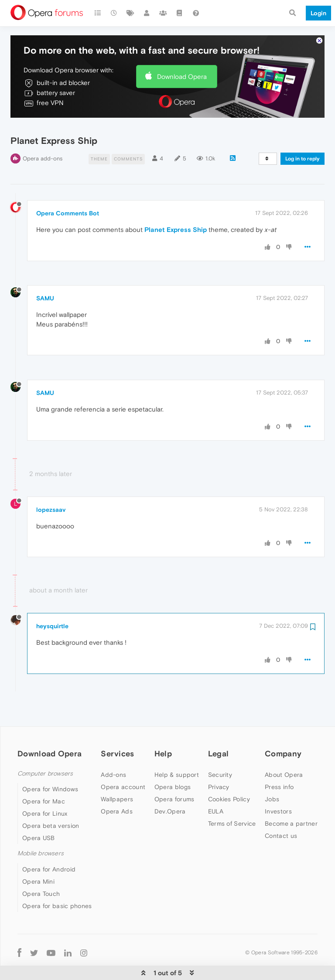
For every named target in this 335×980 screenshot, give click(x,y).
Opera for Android (49, 843)
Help (163, 727)
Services (117, 727)
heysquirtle (52, 600)
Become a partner (291, 797)
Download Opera (182, 50)
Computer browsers (45, 747)
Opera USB (39, 812)
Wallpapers (117, 773)
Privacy (219, 761)
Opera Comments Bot (68, 187)
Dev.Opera (170, 785)
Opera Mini (38, 855)
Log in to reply (303, 133)
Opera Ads (117, 785)
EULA (216, 785)
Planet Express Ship (176, 203)
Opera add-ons (43, 132)
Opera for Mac (44, 775)
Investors (278, 785)
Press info (279, 761)
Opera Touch (41, 867)
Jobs (272, 773)
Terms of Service (232, 797)
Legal (219, 727)
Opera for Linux (45, 787)
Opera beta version (51, 800)
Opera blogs (173, 761)
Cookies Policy (229, 773)
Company (283, 727)
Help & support (177, 749)
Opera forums (174, 773)
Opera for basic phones (57, 879)
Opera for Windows (50, 763)
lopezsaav (51, 483)
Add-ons (113, 749)
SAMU (45, 272)
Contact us (281, 810)
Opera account (123, 761)
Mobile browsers (41, 827)
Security (220, 749)
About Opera (284, 749)
